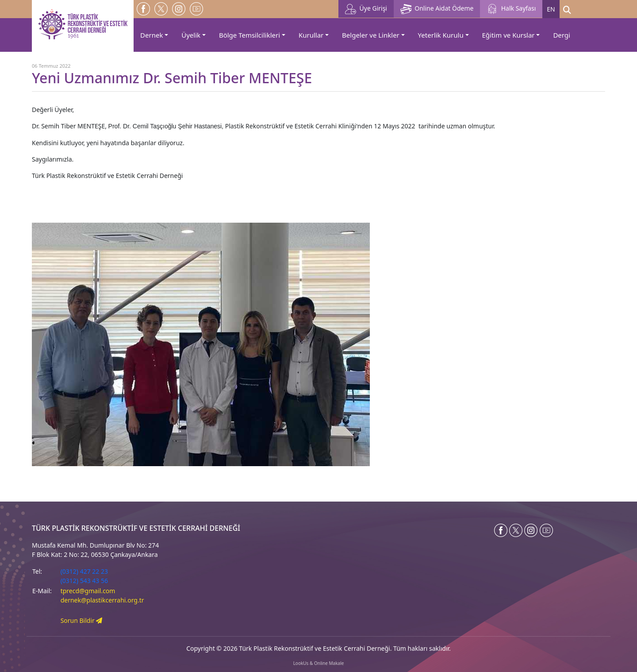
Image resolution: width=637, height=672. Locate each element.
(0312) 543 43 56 (84, 581)
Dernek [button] (152, 35)
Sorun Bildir (82, 620)
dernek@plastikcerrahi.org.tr (102, 600)
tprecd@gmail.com (88, 591)
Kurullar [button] (311, 35)
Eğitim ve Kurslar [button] (508, 35)
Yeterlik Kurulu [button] (441, 35)
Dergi (562, 35)
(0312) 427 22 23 (84, 571)
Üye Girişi (366, 9)
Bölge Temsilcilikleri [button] (249, 35)
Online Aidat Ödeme (437, 9)
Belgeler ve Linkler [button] (371, 35)
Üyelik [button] (191, 35)
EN (551, 9)
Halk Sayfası (511, 9)
